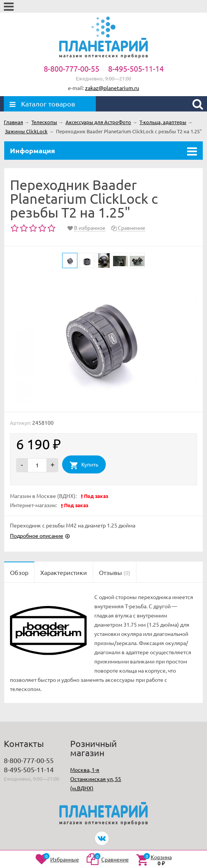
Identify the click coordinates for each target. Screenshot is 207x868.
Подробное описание (37, 536)
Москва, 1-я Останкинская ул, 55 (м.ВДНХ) (96, 779)
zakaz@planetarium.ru (112, 88)
